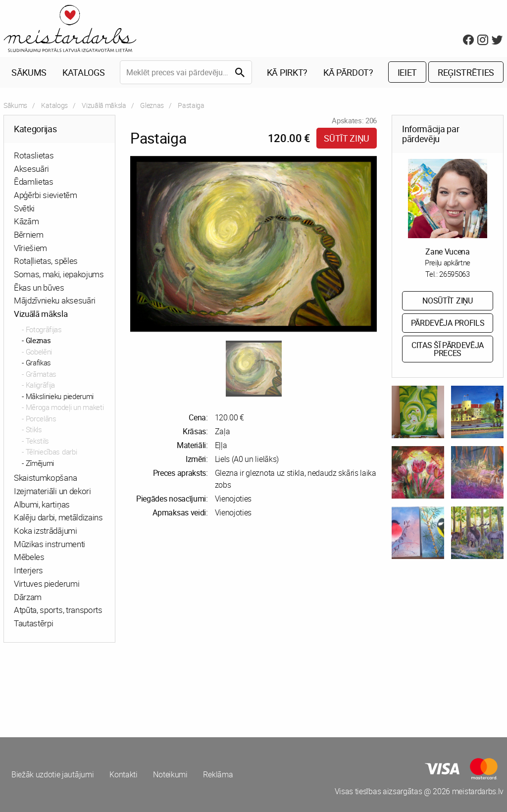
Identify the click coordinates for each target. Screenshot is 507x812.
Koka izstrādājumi (46, 531)
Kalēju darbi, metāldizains (58, 518)
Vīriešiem (30, 248)
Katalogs (83, 72)
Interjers (28, 570)
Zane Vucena (447, 252)
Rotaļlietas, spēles (46, 261)
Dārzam (28, 597)
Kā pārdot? (348, 72)
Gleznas (152, 105)
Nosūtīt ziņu (447, 301)
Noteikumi (171, 775)
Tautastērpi (33, 623)
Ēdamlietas (34, 182)
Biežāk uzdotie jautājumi (52, 775)
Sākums (29, 72)
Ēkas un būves (39, 287)
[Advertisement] (127, 688)
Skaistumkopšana (45, 478)
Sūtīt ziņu (347, 138)
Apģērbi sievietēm (46, 195)
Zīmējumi (40, 463)
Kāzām (26, 222)
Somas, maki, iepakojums (59, 274)
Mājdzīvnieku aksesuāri (55, 301)
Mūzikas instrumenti (50, 544)
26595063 (454, 274)
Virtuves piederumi (47, 584)
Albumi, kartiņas (42, 504)
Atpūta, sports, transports (58, 610)
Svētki (24, 208)
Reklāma (218, 775)
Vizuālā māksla (104, 105)
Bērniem (29, 234)
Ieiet (407, 72)
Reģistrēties (466, 72)
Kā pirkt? (287, 72)
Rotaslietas (34, 155)
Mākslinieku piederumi (60, 396)
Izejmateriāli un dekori (52, 491)
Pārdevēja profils (448, 323)
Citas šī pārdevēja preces (448, 349)
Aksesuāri (31, 169)
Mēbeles (29, 557)
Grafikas (38, 363)
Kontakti (123, 775)
